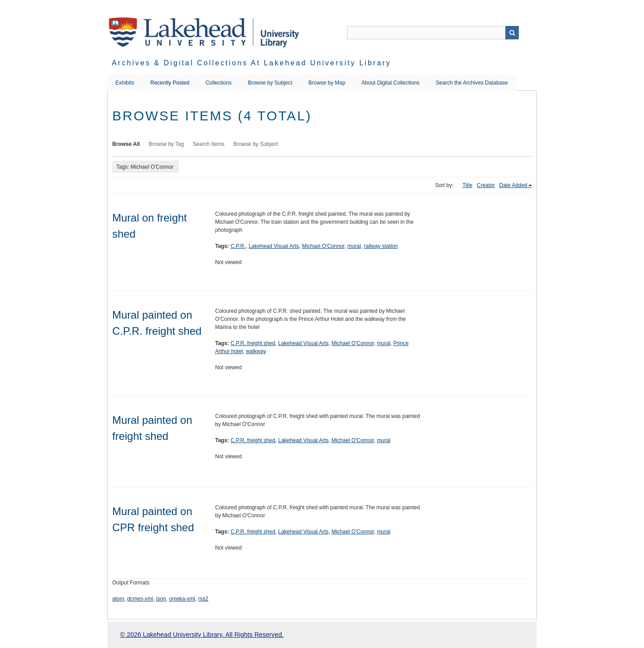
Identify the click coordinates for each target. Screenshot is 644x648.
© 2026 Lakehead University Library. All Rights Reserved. (202, 635)
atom (118, 599)
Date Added (513, 185)
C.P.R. (238, 246)
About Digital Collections (390, 83)
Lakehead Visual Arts (274, 246)
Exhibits (125, 83)
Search (512, 33)
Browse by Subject (270, 83)
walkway (256, 351)
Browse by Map (327, 83)
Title (467, 185)
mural (354, 246)
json (161, 599)
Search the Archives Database (472, 83)
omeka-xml (182, 599)
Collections (218, 83)
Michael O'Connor (323, 246)
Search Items (209, 144)
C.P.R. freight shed (253, 343)
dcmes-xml (140, 599)
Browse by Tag (167, 144)
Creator (486, 185)
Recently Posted (170, 83)
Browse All (126, 144)
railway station (381, 246)
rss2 (203, 599)
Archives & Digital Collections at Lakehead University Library (252, 63)
